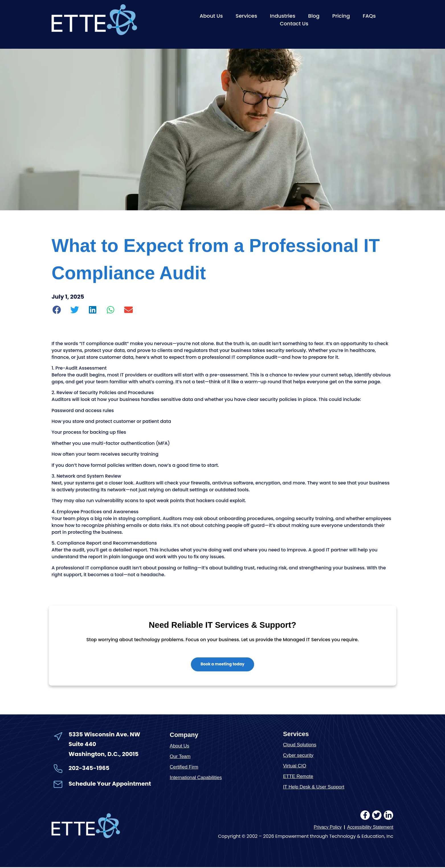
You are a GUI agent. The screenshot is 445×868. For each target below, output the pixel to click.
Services (246, 16)
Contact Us (294, 24)
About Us (211, 16)
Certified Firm (184, 768)
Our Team (180, 757)
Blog (314, 16)
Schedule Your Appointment (110, 784)
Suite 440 (82, 745)
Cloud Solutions (300, 745)
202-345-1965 (89, 769)
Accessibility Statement (370, 828)
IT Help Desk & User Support (314, 787)
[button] (57, 310)
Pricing (341, 16)
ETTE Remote (298, 777)
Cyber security (298, 756)
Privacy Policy (327, 828)
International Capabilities (196, 778)
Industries (283, 16)
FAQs (369, 16)
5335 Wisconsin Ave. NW (105, 735)
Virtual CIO (295, 766)
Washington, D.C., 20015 (104, 754)
